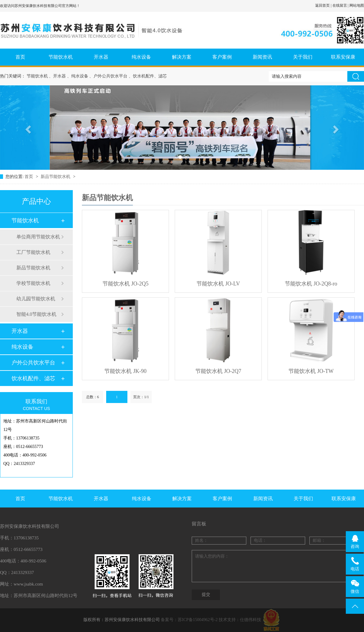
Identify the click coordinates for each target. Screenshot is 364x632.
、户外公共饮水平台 (108, 76)
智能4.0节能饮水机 (36, 314)
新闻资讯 (262, 57)
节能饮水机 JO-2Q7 (218, 371)
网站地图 (357, 5)
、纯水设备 (78, 76)
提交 (206, 594)
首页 (20, 57)
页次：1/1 (141, 397)
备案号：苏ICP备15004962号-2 (189, 620)
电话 (355, 564)
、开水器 (57, 76)
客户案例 (222, 57)
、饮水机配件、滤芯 (148, 76)
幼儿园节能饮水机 (36, 299)
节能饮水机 (61, 57)
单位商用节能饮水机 (38, 237)
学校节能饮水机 (33, 283)
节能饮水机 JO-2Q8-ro (311, 284)
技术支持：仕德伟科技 (240, 620)
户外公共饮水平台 (33, 363)
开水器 (101, 57)
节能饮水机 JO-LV (218, 284)
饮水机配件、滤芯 (33, 378)
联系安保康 (343, 57)
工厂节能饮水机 (33, 252)
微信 (355, 586)
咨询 (355, 541)
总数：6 (93, 397)
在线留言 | (341, 5)
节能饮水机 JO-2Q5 (126, 284)
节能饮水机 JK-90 (125, 371)
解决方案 (182, 57)
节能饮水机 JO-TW (311, 371)
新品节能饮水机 (56, 177)
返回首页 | (324, 5)
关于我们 (303, 57)
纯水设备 (141, 57)
